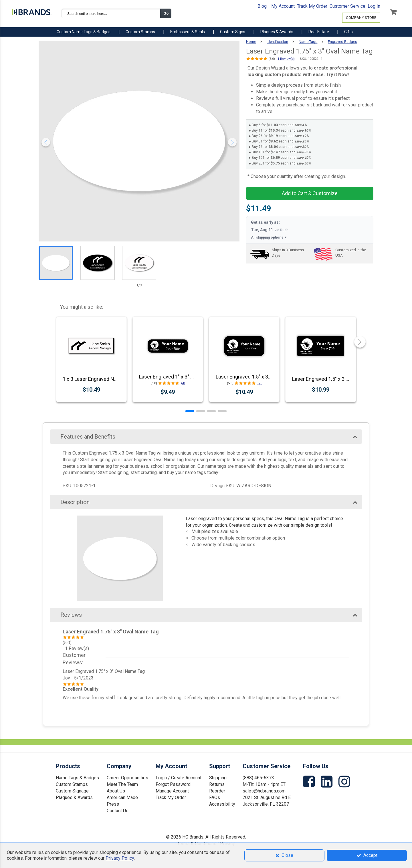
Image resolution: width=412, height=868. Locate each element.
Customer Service (347, 6)
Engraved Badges (342, 42)
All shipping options (269, 238)
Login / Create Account (179, 778)
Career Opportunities (127, 778)
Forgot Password (173, 784)
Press (113, 804)
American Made (122, 797)
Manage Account (172, 791)
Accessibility (222, 804)
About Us (116, 791)
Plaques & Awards (74, 797)
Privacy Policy (120, 858)
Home (251, 42)
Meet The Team (122, 784)
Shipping (218, 778)
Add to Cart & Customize (310, 193)
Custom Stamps (72, 784)
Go (166, 13)
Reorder (217, 791)
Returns (217, 784)
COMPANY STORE (361, 18)
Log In (374, 6)
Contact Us (118, 811)
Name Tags (308, 42)
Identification (277, 42)
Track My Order (312, 6)
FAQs (215, 797)
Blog (262, 6)
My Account (283, 6)
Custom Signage (72, 791)
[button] (190, 411)
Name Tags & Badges (77, 778)
